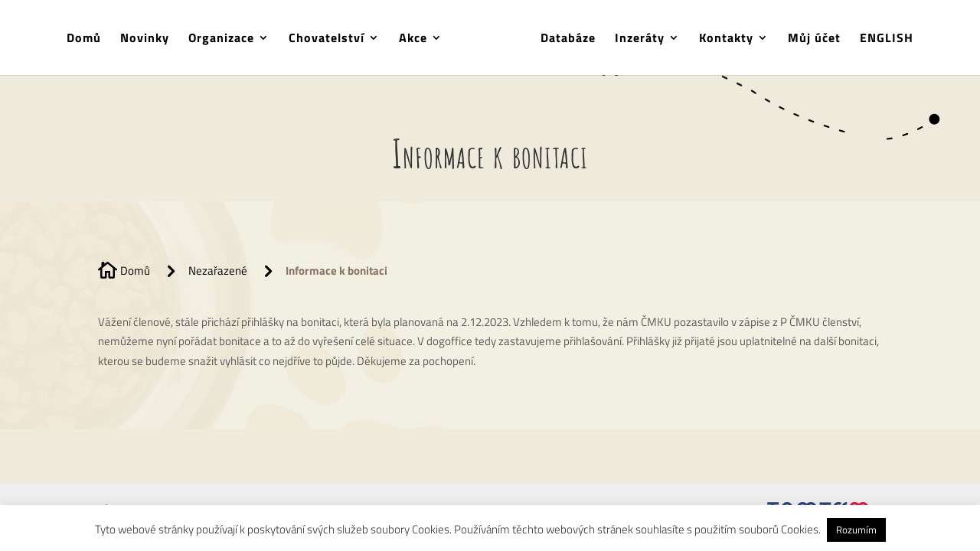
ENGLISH (887, 39)
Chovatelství (327, 39)
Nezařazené (218, 271)
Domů (84, 39)
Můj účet (814, 39)
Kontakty (726, 39)
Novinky (145, 39)
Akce (413, 39)
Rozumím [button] (856, 530)
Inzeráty (640, 39)
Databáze (568, 39)
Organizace (221, 39)
